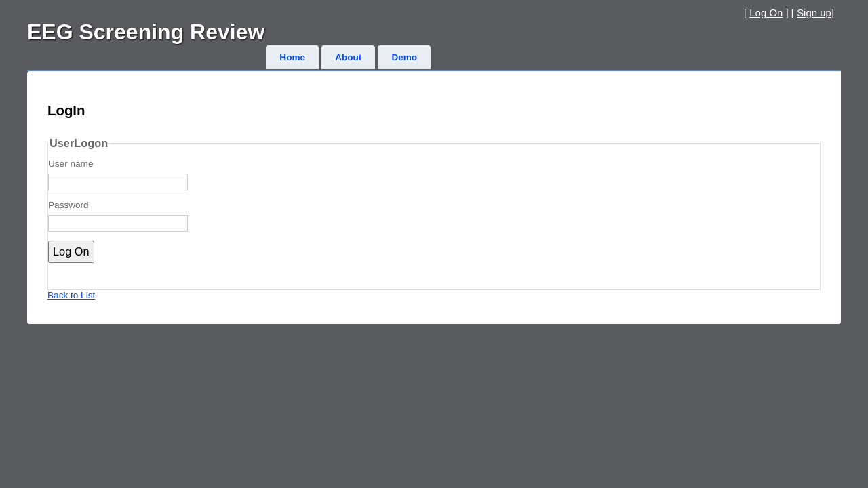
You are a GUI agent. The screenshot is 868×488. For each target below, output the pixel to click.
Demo (404, 57)
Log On (766, 13)
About (348, 57)
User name (71, 164)
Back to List (71, 295)
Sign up (814, 13)
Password (68, 205)
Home (292, 57)
